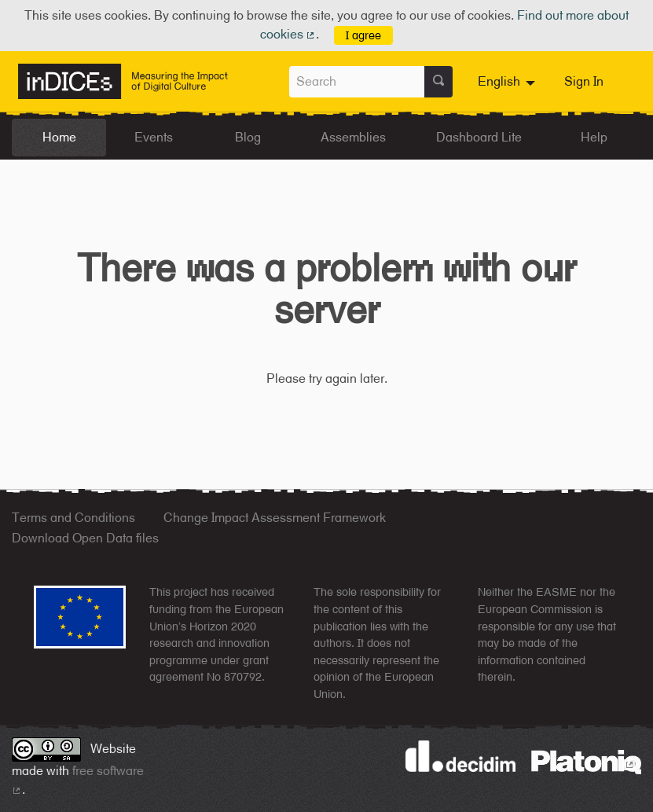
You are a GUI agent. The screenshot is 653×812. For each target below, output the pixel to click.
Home (59, 137)
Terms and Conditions (73, 518)
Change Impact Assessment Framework (275, 518)
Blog (248, 137)
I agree (363, 35)
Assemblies (353, 137)
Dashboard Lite (479, 137)
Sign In (584, 81)
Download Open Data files (85, 538)
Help (594, 137)
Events (154, 137)
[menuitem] (508, 82)
